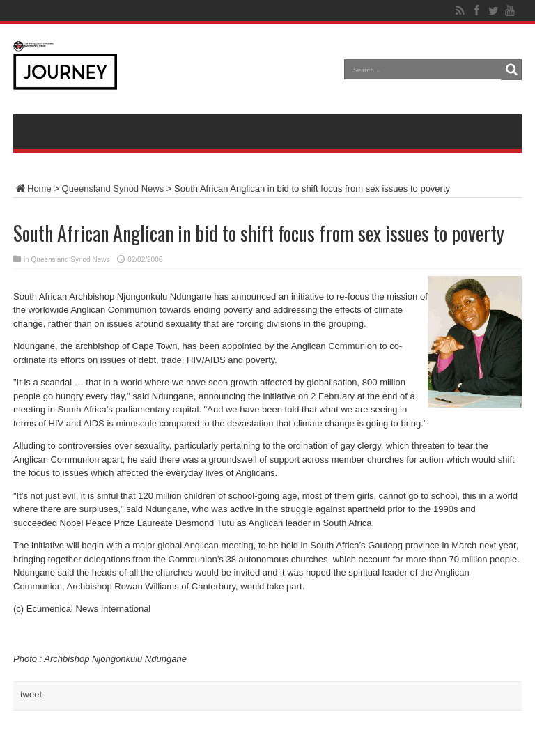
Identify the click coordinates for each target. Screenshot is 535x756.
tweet (31, 694)
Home (32, 188)
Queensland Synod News (113, 188)
